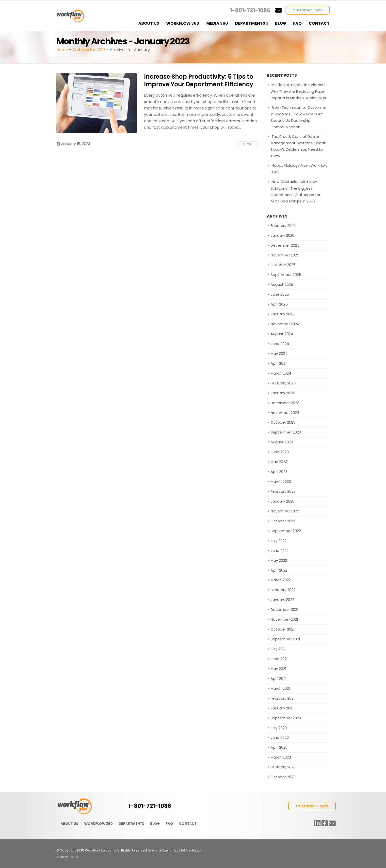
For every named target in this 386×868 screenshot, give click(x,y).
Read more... (248, 144)
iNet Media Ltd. (190, 850)
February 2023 (283, 491)
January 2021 (282, 708)
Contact (319, 23)
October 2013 (282, 777)
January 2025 (283, 314)
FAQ (297, 23)
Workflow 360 (183, 23)
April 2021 (278, 678)
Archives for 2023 (89, 50)
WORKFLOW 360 (98, 824)
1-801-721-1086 (250, 10)
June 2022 (280, 551)
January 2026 (282, 235)
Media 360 (217, 23)
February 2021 (282, 698)
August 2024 (282, 334)
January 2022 (282, 600)
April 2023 (279, 472)
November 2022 (285, 511)
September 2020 (286, 718)
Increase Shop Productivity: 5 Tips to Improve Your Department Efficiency (199, 80)
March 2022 (281, 580)
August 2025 (282, 284)
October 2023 (283, 422)
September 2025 (286, 275)
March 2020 (281, 757)
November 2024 (285, 324)
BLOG (155, 824)
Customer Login (308, 10)
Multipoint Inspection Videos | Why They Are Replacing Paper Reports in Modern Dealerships (298, 91)
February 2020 (283, 767)
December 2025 (285, 245)
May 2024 (279, 353)
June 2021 (279, 659)
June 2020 (280, 737)
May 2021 (278, 669)
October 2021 (282, 629)
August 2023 (282, 442)
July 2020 (279, 728)
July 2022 (279, 541)
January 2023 (282, 501)
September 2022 (286, 531)
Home (62, 50)
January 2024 (283, 393)
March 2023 (281, 481)
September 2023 (286, 432)
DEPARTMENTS (131, 824)
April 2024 (279, 363)
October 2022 (283, 521)
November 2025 (285, 255)
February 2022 (283, 590)
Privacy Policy (67, 857)
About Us (149, 23)
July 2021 (278, 649)
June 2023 (280, 452)
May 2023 (279, 462)
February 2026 (283, 226)
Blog (281, 23)
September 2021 (285, 639)
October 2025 (283, 265)
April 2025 (279, 304)
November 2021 (284, 619)
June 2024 (280, 344)
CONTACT (188, 824)
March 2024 (281, 373)
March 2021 (280, 688)
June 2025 (280, 294)
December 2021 (284, 609)
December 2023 (285, 403)
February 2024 (283, 383)
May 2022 (279, 560)
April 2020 (279, 747)
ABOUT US (69, 824)
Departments (250, 23)
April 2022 (279, 570)
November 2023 (285, 413)
